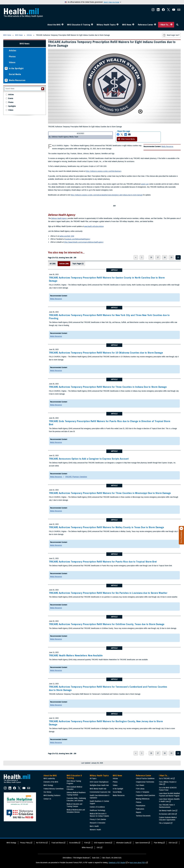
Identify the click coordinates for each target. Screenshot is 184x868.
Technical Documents (143, 816)
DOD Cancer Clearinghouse (99, 782)
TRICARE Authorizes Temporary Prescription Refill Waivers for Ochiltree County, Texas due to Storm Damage (107, 624)
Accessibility (74, 843)
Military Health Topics (106, 25)
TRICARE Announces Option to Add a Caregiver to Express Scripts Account (89, 459)
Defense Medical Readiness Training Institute (76, 794)
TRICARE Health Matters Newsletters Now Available (76, 655)
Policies (139, 802)
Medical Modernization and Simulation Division (76, 811)
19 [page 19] (171, 257)
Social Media (15, 74)
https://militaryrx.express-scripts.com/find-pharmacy (104, 171)
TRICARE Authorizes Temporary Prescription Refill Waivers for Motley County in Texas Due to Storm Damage (106, 527)
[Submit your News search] (43, 89)
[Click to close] (181, 528)
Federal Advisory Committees (54, 789)
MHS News (127, 25)
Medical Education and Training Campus (74, 805)
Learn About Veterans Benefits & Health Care (169, 800)
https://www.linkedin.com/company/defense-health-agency (84, 242)
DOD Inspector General (102, 843)
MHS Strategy (48, 785)
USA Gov (172, 843)
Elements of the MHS (51, 782)
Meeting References (143, 799)
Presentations (141, 806)
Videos (12, 62)
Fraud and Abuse (57, 843)
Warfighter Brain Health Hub (99, 785)
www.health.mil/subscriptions (94, 226)
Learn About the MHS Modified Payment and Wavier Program (169, 795)
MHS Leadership (49, 779)
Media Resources (167, 147)
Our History (47, 792)
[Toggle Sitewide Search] (177, 25)
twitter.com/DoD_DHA (67, 236)
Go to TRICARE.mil (166, 779)
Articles (13, 51)
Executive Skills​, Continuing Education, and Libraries (76, 799)
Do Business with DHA (167, 814)
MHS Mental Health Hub (98, 789)
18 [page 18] (165, 257)
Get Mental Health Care (167, 811)
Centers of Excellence (97, 807)
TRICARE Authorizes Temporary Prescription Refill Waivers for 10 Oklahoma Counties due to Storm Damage (106, 353)
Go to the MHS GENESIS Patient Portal (168, 789)
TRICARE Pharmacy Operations (76, 477)
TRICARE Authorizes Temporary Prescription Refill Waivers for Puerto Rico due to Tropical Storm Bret (103, 562)
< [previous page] (136, 257)
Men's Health (94, 826)
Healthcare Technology (98, 810)
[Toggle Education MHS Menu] (92, 25)
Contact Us (47, 799)
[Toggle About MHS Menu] (62, 25)
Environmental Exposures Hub (100, 792)
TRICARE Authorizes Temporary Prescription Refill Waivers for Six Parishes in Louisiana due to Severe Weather (108, 593)
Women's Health (95, 830)
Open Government (141, 843)
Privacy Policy (25, 843)
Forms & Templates (143, 792)
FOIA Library (140, 789)
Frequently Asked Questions (146, 795)
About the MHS (54, 25)
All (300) (53, 264)
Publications (140, 809)
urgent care (145, 184)
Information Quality (123, 843)
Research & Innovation (98, 823)
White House (86, 848)
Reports (139, 812)
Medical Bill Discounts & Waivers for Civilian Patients (99, 815)
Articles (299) (64, 264)
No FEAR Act (41, 843)
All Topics (93, 779)
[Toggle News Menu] (133, 25)
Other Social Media (126, 139)
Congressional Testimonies (145, 782)
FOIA (86, 843)
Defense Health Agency (59, 218)
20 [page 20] (178, 257)
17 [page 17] (158, 257)
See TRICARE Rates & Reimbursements (167, 806)
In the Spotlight (16, 68)
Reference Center (146, 25)
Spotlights (12, 106)
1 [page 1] (142, 257)
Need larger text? (171, 35)
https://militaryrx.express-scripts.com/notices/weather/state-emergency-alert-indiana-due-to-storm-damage (107, 195)
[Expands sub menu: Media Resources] (6, 80)
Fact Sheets (140, 785)
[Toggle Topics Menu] (118, 25)
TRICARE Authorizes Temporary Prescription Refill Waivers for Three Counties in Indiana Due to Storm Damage (108, 387)
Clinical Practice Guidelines (145, 779)
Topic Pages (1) (78, 264)
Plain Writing (158, 843)
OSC (98, 848)
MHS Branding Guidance (52, 795)
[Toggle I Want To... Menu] (171, 25)
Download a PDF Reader (117, 863)
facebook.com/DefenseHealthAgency (78, 239)
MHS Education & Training (79, 25)
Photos (12, 57)
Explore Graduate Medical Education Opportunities (168, 819)
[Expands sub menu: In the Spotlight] (6, 68)
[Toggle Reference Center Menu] (155, 25)
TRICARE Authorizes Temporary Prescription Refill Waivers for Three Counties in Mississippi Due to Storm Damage (110, 493)
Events (11, 98)
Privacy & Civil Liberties (98, 819)
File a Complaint (165, 823)
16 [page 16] (151, 257)
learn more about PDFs (138, 863)
